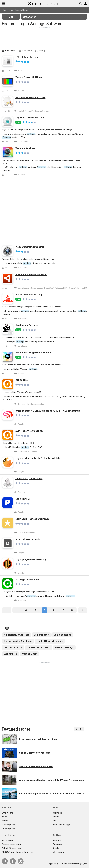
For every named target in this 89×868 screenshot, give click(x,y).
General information (11, 844)
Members (58, 813)
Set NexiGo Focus (13, 647)
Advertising (7, 840)
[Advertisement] (44, 37)
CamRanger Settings (27, 325)
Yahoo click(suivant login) (29, 479)
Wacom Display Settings (29, 77)
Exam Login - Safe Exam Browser (33, 519)
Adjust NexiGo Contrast (16, 635)
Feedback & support (63, 825)
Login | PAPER (23, 499)
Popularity (27, 51)
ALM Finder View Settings (29, 431)
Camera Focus (41, 635)
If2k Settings (23, 380)
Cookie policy (8, 828)
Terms (5, 821)
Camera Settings (62, 635)
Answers (57, 840)
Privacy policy (8, 825)
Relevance (10, 51)
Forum (56, 817)
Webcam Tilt (10, 654)
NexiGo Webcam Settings (29, 295)
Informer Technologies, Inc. (76, 864)
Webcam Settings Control (30, 247)
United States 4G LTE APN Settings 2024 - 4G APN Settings (48, 411)
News (5, 817)
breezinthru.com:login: (28, 539)
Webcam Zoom (29, 654)
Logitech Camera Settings (30, 118)
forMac (57, 848)
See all (79, 729)
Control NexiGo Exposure (50, 641)
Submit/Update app (11, 848)
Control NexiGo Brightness (18, 641)
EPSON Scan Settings (27, 57)
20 (72, 610)
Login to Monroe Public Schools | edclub (37, 458)
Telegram (5, 861)
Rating (42, 51)
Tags (10, 10)
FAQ (55, 821)
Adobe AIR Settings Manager (31, 274)
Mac (4, 10)
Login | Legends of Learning (31, 559)
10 (63, 610)
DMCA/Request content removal (17, 852)
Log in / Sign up (86, 4)
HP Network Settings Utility (30, 97)
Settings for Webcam (27, 580)
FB (13, 861)
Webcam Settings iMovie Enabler (33, 353)
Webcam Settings (25, 148)
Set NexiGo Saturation (39, 647)
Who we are (7, 813)
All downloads (60, 852)
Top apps (58, 844)
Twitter (21, 861)
